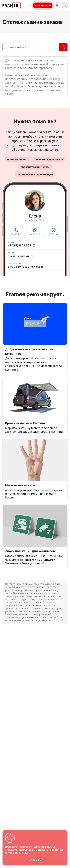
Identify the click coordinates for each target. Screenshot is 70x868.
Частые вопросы (18, 160)
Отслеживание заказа (49, 160)
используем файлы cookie (20, 850)
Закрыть (35, 860)
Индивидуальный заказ (35, 167)
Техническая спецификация (35, 174)
